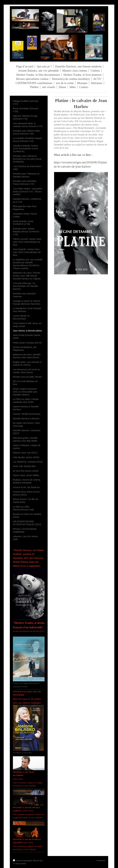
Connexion (101, 860)
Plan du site (38, 861)
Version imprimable (23, 861)
